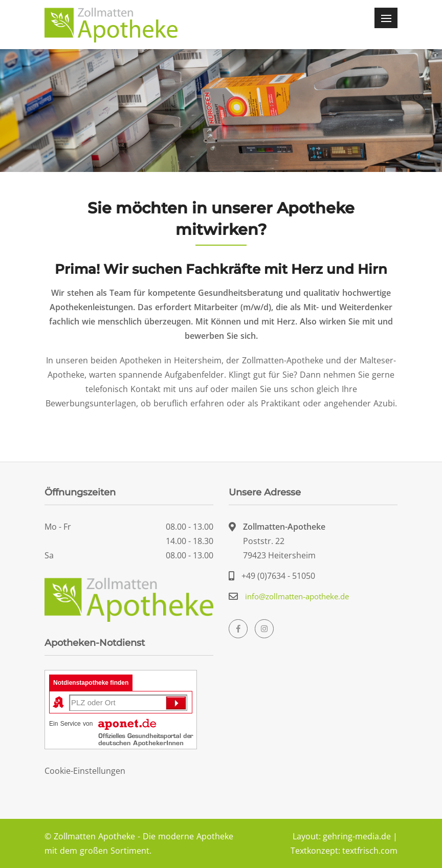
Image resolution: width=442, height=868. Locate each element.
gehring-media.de (357, 836)
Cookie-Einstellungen (85, 771)
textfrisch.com (370, 851)
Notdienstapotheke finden (91, 683)
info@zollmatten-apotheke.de (297, 596)
